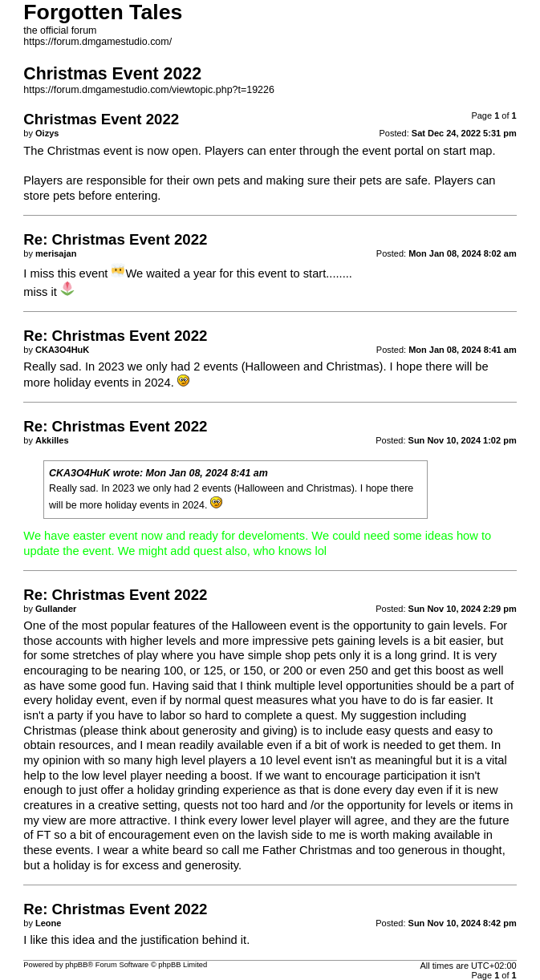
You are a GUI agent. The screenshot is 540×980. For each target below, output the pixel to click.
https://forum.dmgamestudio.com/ (97, 42)
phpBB (76, 965)
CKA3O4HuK (79, 473)
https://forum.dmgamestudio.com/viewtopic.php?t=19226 (149, 90)
